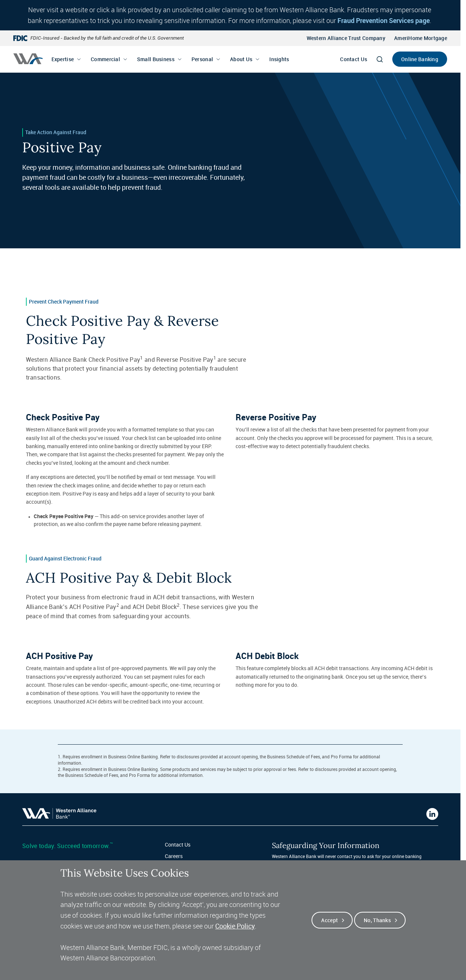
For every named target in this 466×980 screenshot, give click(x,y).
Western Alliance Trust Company (346, 38)
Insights (279, 59)
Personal (202, 59)
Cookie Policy (235, 932)
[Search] (380, 59)
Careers (174, 856)
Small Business (156, 59)
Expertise (63, 59)
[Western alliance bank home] (28, 59)
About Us (241, 59)
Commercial (105, 59)
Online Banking (420, 59)
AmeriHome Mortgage (421, 38)
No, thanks (377, 926)
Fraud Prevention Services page (384, 20)
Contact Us (354, 59)
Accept (329, 926)
